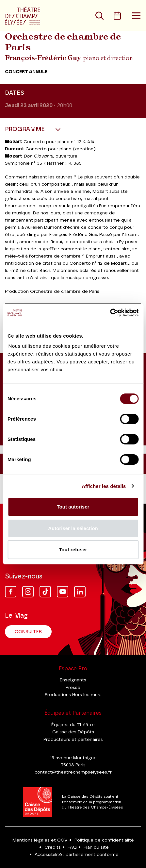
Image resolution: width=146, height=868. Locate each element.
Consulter (28, 632)
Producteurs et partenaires (73, 740)
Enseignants (73, 680)
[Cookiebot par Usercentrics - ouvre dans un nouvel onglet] (110, 313)
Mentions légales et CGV (40, 840)
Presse (73, 688)
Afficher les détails (104, 486)
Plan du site (96, 847)
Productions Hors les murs (73, 695)
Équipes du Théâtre (73, 725)
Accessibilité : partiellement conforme (77, 855)
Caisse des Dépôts (73, 732)
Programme (26, 129)
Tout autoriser (73, 507)
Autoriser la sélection (73, 528)
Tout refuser (73, 550)
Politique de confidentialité (104, 840)
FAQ (72, 847)
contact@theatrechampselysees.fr (73, 772)
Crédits (53, 847)
